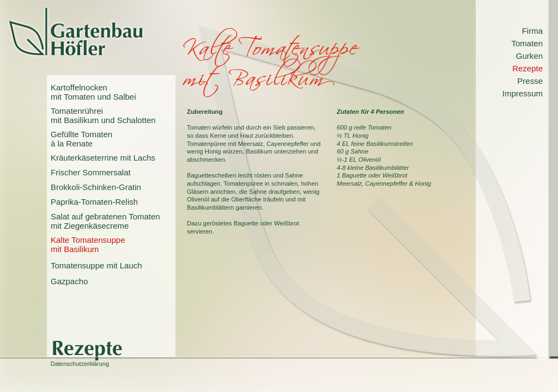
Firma (532, 31)
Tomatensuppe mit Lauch (96, 265)
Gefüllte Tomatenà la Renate (81, 139)
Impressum (523, 93)
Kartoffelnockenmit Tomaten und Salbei (93, 92)
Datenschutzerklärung (80, 364)
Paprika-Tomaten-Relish (94, 202)
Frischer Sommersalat (91, 172)
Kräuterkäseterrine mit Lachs (103, 158)
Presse (530, 81)
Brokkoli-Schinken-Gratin (96, 187)
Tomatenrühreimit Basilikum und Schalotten (103, 115)
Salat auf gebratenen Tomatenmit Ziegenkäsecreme (105, 221)
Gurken (529, 56)
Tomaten (527, 43)
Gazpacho (69, 281)
